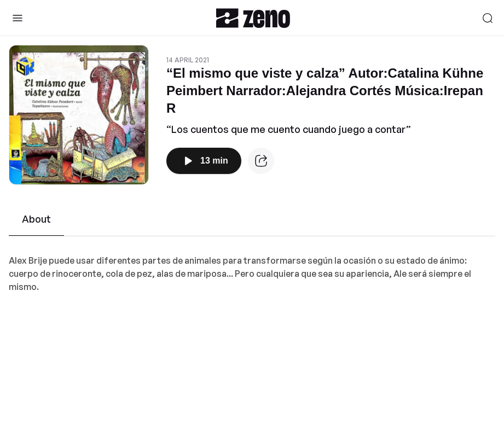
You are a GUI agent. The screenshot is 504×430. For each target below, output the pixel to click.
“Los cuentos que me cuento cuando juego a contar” (289, 129)
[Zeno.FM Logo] (253, 18)
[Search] (488, 18)
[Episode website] (261, 161)
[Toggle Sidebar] (18, 18)
